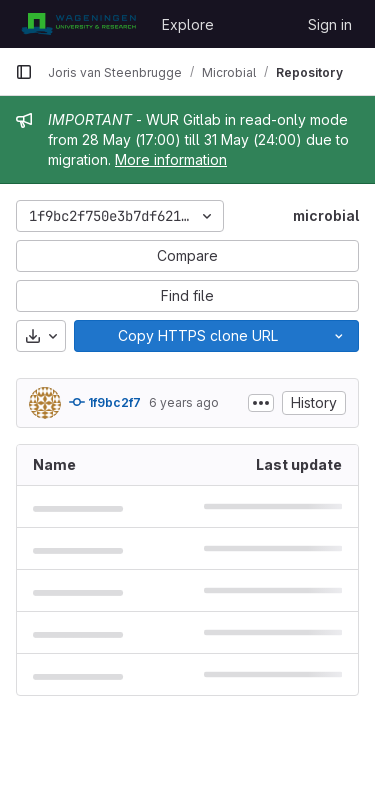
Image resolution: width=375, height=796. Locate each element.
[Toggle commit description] (261, 403)
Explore (188, 24)
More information (171, 159)
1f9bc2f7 (105, 402)
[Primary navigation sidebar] (24, 72)
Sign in (330, 24)
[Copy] (197, 336)
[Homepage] (78, 24)
